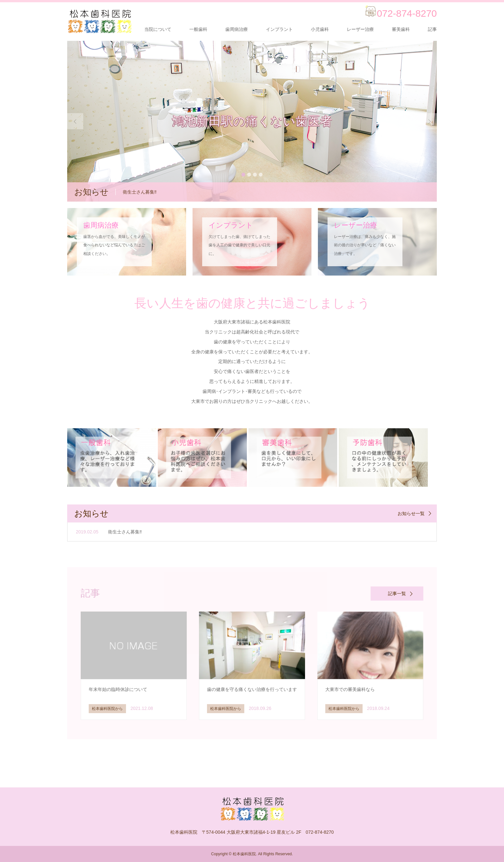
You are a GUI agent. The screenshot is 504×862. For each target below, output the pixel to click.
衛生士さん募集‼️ (125, 532)
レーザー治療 (360, 29)
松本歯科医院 (244, 854)
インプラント (279, 29)
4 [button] (261, 175)
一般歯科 (198, 29)
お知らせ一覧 (411, 513)
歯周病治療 (237, 29)
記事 (432, 29)
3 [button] (255, 175)
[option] (252, 121)
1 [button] (243, 175)
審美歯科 (401, 29)
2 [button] (249, 175)
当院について (158, 29)
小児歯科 (320, 29)
